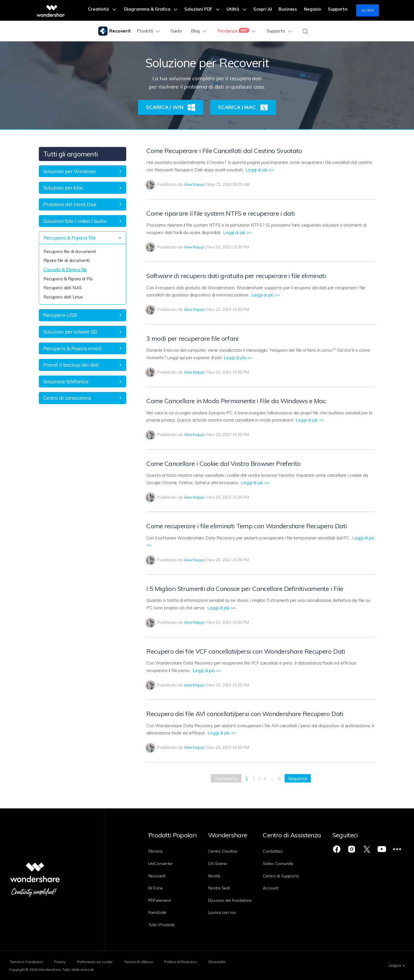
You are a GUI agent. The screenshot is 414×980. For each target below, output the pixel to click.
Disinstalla (234, 961)
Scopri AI (270, 10)
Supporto (338, 10)
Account (278, 888)
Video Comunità (286, 864)
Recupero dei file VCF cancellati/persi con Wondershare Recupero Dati (246, 651)
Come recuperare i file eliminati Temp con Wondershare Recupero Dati (247, 526)
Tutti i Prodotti (161, 925)
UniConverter (161, 864)
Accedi (368, 10)
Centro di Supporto (289, 876)
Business (293, 10)
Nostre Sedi (223, 888)
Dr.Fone (156, 888)
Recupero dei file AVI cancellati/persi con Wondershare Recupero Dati (245, 714)
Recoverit (157, 876)
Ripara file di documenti (67, 260)
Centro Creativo (227, 851)
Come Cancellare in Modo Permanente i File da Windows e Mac (236, 401)
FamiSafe (157, 912)
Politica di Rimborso (194, 961)
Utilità (246, 10)
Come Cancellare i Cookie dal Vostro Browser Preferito (223, 464)
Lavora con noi (226, 912)
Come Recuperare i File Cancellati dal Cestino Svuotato (224, 151)
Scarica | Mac (243, 107)
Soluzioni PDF (214, 10)
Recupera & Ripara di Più (68, 279)
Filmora (155, 851)
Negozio (315, 10)
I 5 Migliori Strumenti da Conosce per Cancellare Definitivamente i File (245, 589)
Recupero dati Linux (63, 297)
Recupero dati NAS (63, 288)
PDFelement (160, 900)
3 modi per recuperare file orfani (192, 338)
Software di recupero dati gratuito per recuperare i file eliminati (236, 276)
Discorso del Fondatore (234, 900)
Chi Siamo (222, 864)
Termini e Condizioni (25, 961)
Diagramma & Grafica (166, 10)
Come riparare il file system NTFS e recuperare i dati (221, 213)
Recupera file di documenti (70, 251)
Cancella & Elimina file (65, 269)
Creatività (120, 10)
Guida (176, 31)
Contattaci (281, 851)
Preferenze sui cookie (101, 961)
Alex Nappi (194, 184)
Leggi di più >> (260, 170)
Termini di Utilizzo (148, 961)
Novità (218, 876)
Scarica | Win (171, 107)
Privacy (63, 961)
